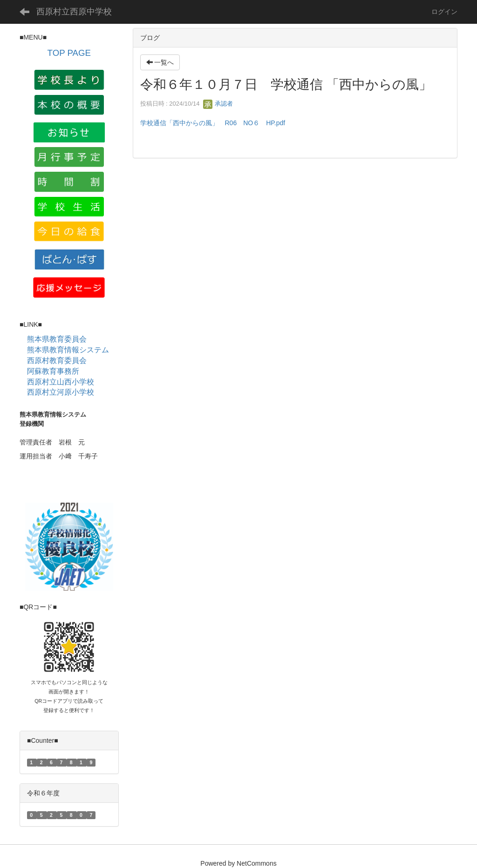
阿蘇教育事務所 (53, 371)
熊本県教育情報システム (68, 350)
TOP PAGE (69, 53)
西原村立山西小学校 (61, 382)
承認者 (218, 104)
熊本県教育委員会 (57, 339)
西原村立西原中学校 (74, 12)
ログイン (444, 12)
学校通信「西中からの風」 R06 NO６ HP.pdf (213, 123)
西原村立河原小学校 (61, 392)
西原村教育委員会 (57, 360)
